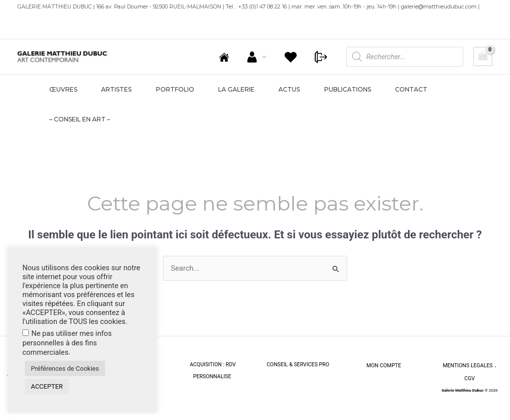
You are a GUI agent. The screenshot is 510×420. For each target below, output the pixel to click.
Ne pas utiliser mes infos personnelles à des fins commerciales (67, 343)
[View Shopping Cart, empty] (483, 56)
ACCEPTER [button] (47, 386)
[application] (269, 57)
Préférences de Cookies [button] (65, 368)
